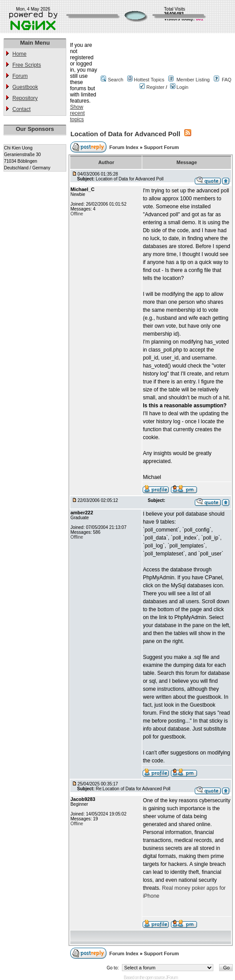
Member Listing (193, 80)
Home (19, 54)
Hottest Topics (149, 80)
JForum (172, 978)
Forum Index (124, 147)
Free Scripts (27, 65)
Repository (25, 98)
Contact (21, 109)
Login (179, 87)
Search (116, 80)
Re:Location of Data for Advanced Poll (133, 789)
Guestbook (25, 87)
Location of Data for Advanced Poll (125, 134)
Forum (20, 76)
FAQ (227, 80)
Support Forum (161, 147)
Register (152, 87)
